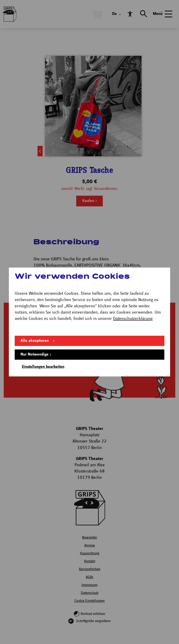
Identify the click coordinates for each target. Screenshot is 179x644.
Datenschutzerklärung (133, 319)
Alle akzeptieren (35, 341)
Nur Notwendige (34, 354)
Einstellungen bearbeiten (43, 367)
